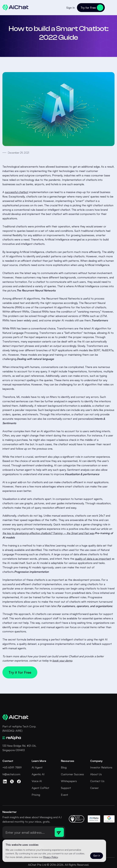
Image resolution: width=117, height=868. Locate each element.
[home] (15, 8)
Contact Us (97, 781)
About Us (96, 774)
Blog (64, 767)
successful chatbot (17, 192)
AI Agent (37, 767)
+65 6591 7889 (12, 767)
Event (65, 795)
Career (94, 788)
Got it (97, 856)
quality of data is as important (93, 559)
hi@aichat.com (11, 774)
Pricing (36, 795)
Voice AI (37, 781)
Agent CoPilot (40, 788)
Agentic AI (38, 774)
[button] (111, 8)
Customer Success (72, 774)
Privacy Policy (51, 857)
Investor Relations (101, 767)
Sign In (71, 8)
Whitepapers (69, 781)
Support (66, 788)
